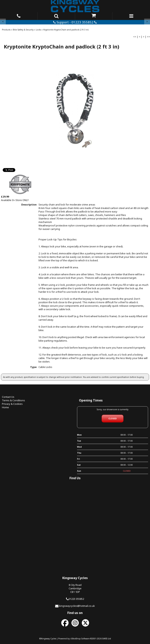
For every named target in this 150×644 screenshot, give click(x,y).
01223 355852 (76, 599)
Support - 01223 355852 (75, 22)
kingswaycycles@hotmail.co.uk (77, 606)
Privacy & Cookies (12, 404)
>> (148, 37)
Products (6, 30)
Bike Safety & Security (23, 30)
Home (5, 407)
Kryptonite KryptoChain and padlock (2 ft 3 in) (66, 30)
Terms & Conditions (13, 400)
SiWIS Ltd (107, 639)
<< (135, 37)
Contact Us (8, 397)
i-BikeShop (75, 639)
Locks (38, 30)
